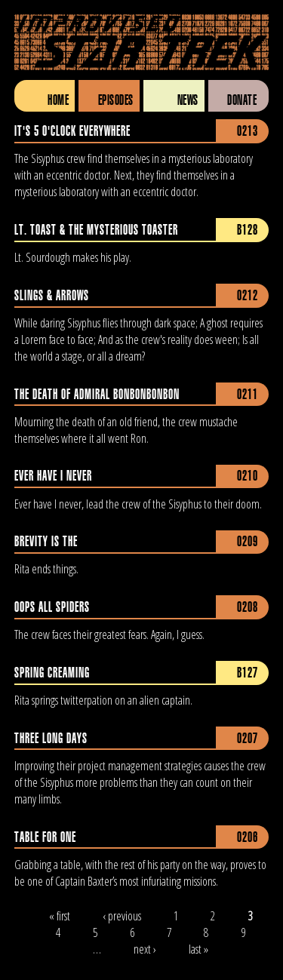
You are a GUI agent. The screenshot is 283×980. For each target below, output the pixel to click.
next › (145, 949)
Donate (242, 100)
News (188, 100)
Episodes (116, 100)
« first (60, 916)
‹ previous (122, 916)
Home (58, 100)
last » (198, 949)
